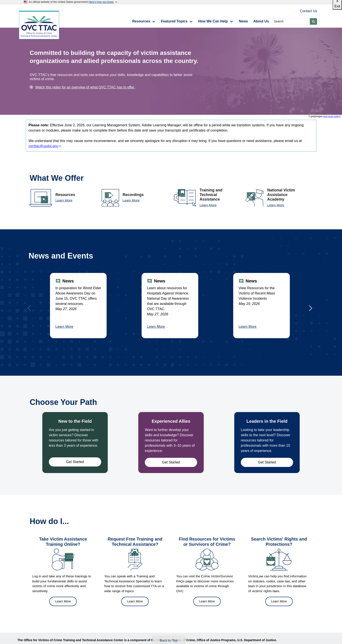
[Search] (291, 21)
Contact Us (309, 11)
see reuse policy (332, 116)
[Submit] (313, 21)
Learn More (64, 200)
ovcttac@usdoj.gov (43, 146)
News (243, 21)
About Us (261, 21)
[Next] (311, 308)
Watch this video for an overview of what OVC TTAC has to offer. (85, 87)
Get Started (75, 462)
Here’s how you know (103, 2)
